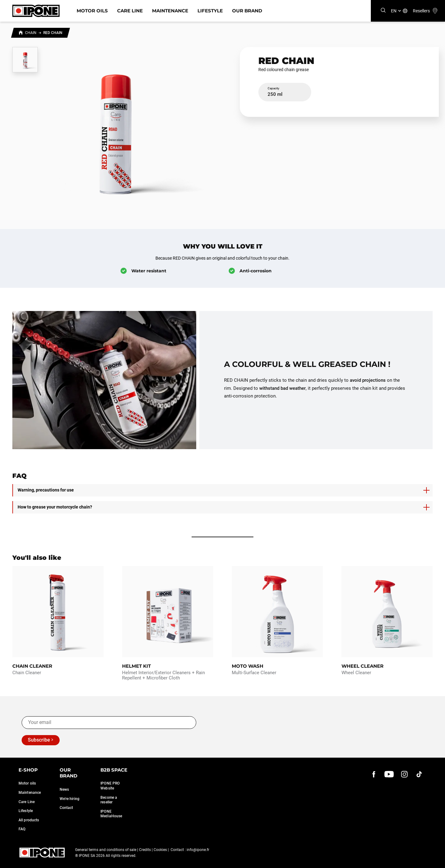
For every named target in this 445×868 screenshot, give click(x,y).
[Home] (21, 33)
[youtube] (389, 774)
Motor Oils (92, 11)
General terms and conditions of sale (106, 850)
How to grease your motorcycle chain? (224, 507)
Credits (145, 850)
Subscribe (39, 740)
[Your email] (109, 722)
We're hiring (70, 799)
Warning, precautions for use (224, 490)
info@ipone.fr (198, 850)
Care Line (130, 11)
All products (29, 820)
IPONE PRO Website (110, 786)
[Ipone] (36, 11)
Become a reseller (109, 800)
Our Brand (247, 11)
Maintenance (170, 11)
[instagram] (404, 774)
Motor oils (27, 783)
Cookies (160, 850)
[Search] (383, 11)
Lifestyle (210, 11)
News (64, 789)
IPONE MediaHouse (111, 814)
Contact (66, 808)
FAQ (22, 829)
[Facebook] (374, 774)
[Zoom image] (115, 128)
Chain (31, 33)
